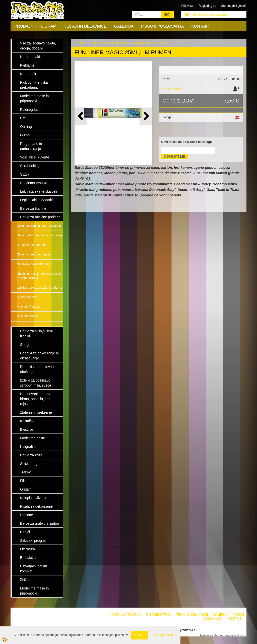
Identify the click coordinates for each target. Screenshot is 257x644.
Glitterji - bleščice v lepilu (33, 254)
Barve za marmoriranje (32, 245)
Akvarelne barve (28, 316)
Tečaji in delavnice (85, 26)
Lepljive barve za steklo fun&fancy (40, 288)
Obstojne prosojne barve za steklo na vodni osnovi (40, 276)
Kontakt (201, 26)
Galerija (124, 26)
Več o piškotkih (163, 635)
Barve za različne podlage (110, 43)
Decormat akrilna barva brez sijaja (40, 235)
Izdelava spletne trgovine (217, 635)
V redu (139, 635)
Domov (81, 43)
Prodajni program (35, 26)
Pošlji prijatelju (172, 88)
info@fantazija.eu (186, 630)
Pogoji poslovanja (162, 26)
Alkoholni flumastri (29, 307)
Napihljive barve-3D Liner (34, 264)
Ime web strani (158, 615)
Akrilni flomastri (27, 297)
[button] (146, 116)
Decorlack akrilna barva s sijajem (39, 226)
